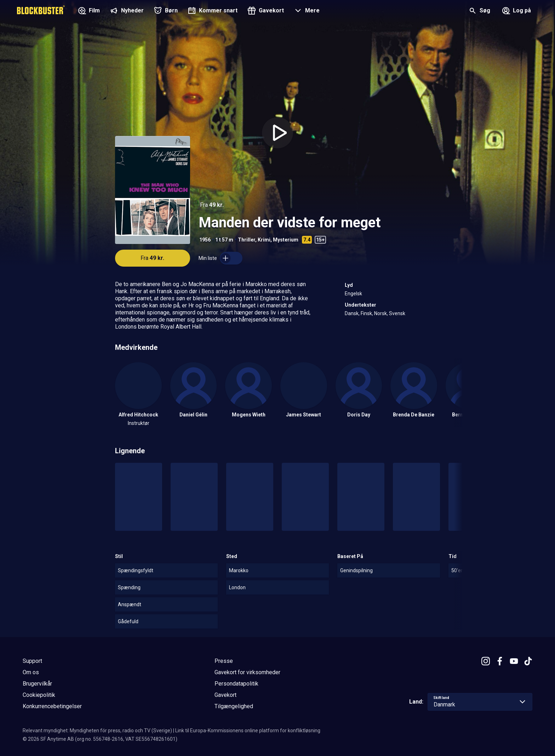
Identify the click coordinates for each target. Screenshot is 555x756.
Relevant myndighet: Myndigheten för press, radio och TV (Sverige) (97, 731)
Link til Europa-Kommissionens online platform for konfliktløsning (248, 731)
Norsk (381, 313)
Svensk (397, 313)
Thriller (247, 240)
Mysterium (286, 240)
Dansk (352, 313)
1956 (205, 240)
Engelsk (353, 294)
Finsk (366, 313)
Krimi (264, 240)
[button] (306, 11)
